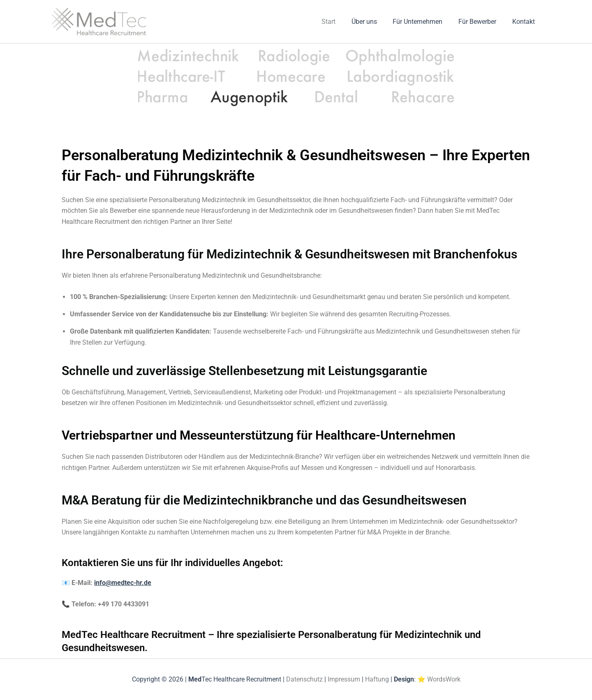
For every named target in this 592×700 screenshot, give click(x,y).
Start (341, 22)
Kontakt (525, 22)
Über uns (374, 22)
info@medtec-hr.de (123, 583)
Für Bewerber (481, 22)
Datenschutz (304, 679)
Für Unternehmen (424, 22)
